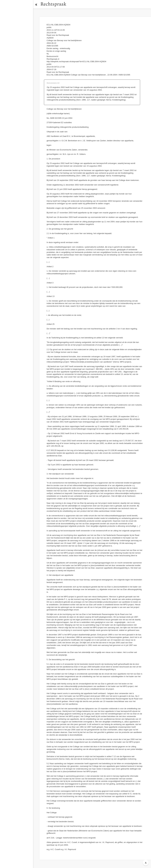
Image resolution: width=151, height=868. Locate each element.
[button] (36, 4)
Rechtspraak (53, 4)
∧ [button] (146, 863)
